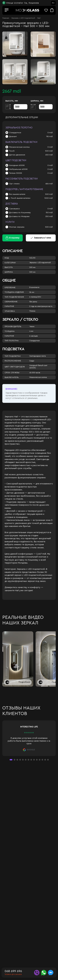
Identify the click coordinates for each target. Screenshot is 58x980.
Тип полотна (12, 341)
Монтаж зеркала (17, 227)
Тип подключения (14, 297)
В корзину (14, 238)
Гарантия (9, 306)
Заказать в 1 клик (41, 238)
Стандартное (15, 133)
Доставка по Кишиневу (20, 213)
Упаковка (10, 311)
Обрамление (11, 302)
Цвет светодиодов (15, 367)
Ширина (9, 272)
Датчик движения (17, 155)
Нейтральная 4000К (18, 169)
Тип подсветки (13, 356)
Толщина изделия (14, 292)
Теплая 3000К (16, 173)
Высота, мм (12, 101)
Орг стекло (14, 184)
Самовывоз (14, 209)
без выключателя (17, 194)
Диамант (13, 136)
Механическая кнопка (19, 147)
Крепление (10, 287)
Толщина (10, 331)
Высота (9, 267)
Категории (10, 263)
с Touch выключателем (20, 198)
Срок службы (12, 373)
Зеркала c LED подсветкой (23, 18)
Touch (12, 151)
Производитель (13, 326)
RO (53, 3)
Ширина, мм (37, 101)
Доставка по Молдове (19, 216)
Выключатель (12, 377)
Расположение (13, 361)
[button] (11, 760)
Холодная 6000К (17, 165)
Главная (6, 18)
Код (7, 258)
